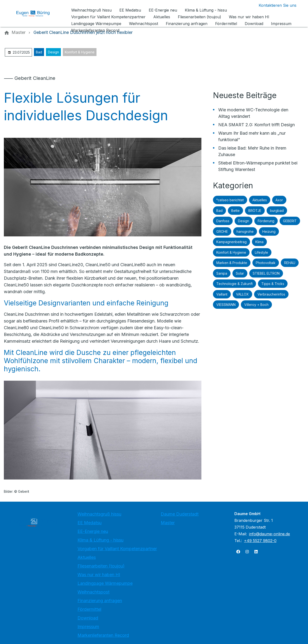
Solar (240, 273)
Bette (235, 211)
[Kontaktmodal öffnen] (274, 5)
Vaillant (222, 294)
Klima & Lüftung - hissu (100, 540)
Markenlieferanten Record (103, 635)
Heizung (269, 231)
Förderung (266, 221)
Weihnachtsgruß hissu (99, 514)
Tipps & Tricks (273, 284)
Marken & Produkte (232, 263)
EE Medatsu (90, 523)
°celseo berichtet (230, 200)
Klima (259, 242)
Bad (39, 52)
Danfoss (223, 221)
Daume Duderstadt (180, 514)
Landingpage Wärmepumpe (105, 583)
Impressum (88, 627)
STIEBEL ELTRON (266, 273)
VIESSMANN (226, 305)
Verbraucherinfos (271, 294)
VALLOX (242, 294)
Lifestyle (261, 252)
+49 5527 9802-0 (260, 541)
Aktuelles (260, 200)
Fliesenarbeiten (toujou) (101, 566)
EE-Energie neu (93, 531)
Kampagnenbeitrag (231, 242)
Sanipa (222, 273)
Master (168, 523)
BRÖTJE (255, 211)
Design (53, 52)
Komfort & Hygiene (80, 52)
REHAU (290, 263)
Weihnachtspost (93, 592)
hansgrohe (245, 231)
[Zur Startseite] (37, 13)
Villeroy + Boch (256, 305)
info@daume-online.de (269, 534)
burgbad (277, 211)
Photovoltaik (266, 263)
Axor (279, 200)
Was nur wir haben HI (99, 575)
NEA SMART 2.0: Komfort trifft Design (257, 125)
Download (88, 618)
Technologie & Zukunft (234, 284)
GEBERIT (290, 221)
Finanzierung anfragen (100, 601)
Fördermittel (89, 609)
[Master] (19, 32)
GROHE (222, 231)
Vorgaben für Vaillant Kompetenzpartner (117, 549)
